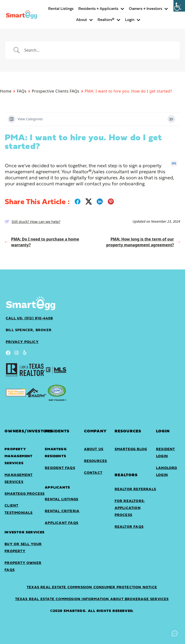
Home (6, 91)
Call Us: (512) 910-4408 (30, 319)
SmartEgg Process (25, 494)
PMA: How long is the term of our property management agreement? (143, 242)
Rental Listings (61, 9)
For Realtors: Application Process (130, 508)
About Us (94, 449)
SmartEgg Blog (131, 449)
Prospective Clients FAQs (56, 91)
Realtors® (109, 20)
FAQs (22, 91)
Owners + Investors (148, 9)
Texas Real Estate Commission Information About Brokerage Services (92, 599)
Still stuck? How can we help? (33, 221)
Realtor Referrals (135, 489)
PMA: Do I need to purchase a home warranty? (42, 242)
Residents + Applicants (101, 9)
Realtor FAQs (129, 527)
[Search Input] (99, 50)
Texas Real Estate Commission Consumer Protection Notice (92, 587)
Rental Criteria (62, 511)
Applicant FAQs (62, 523)
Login (133, 20)
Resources (96, 461)
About (84, 20)
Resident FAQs (60, 468)
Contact (93, 473)
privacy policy (22, 342)
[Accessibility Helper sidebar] (179, 6)
